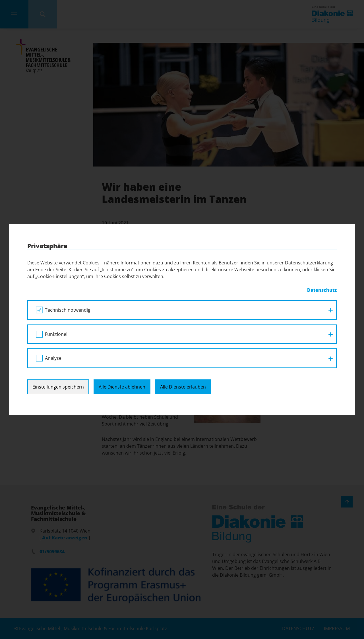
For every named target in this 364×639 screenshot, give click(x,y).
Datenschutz (322, 290)
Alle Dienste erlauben (183, 387)
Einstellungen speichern (58, 387)
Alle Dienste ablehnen (122, 387)
